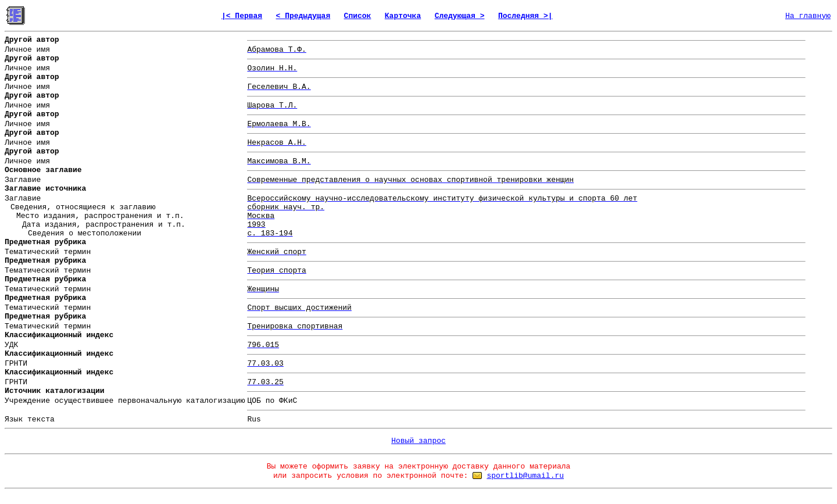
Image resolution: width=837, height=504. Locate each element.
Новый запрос (419, 441)
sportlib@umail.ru (525, 476)
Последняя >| (525, 16)
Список (358, 16)
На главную (808, 16)
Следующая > (460, 16)
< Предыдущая (303, 16)
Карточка (403, 16)
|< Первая (242, 16)
